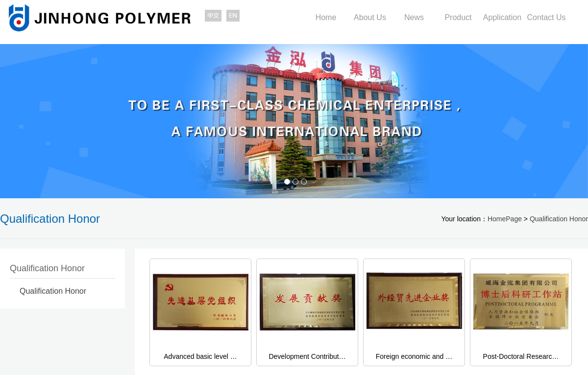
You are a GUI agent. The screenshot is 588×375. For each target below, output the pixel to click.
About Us (370, 17)
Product (458, 17)
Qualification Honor (559, 219)
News (414, 17)
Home (326, 17)
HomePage (505, 219)
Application (502, 17)
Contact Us (546, 17)
